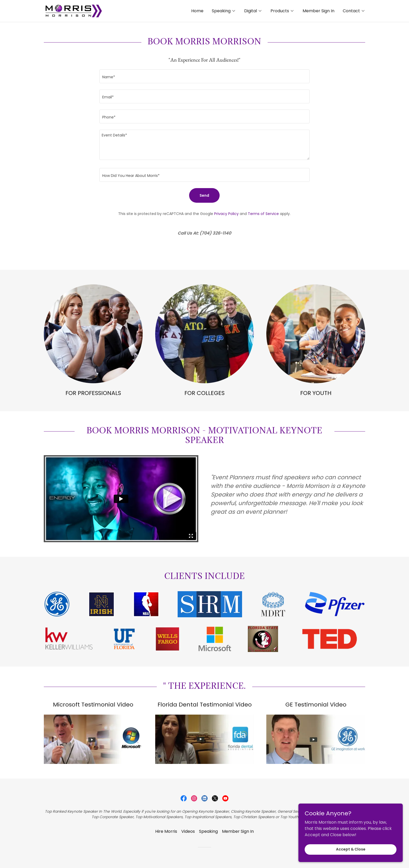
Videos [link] (188, 831)
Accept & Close (351, 849)
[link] (74, 11)
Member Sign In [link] (318, 11)
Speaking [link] (208, 831)
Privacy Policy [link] (226, 214)
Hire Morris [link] (166, 831)
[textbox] (204, 76)
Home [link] (197, 11)
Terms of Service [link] (263, 214)
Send (204, 195)
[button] (224, 11)
